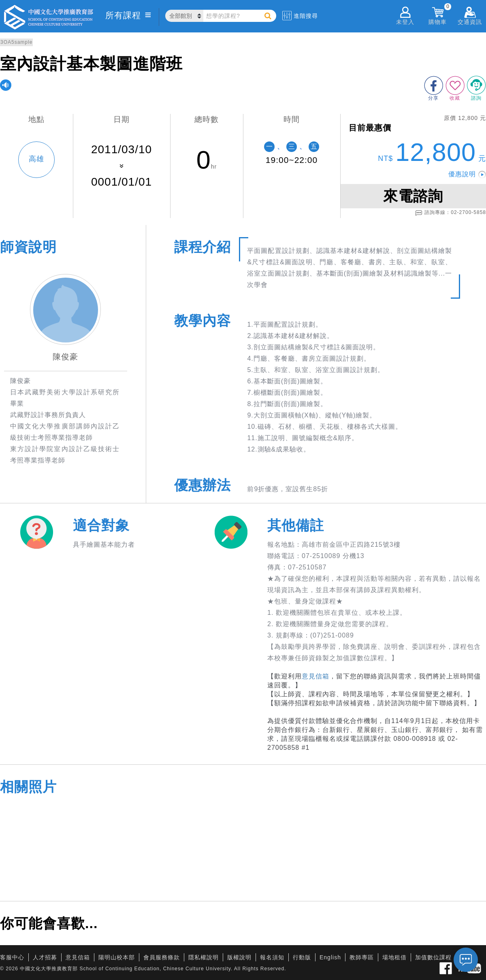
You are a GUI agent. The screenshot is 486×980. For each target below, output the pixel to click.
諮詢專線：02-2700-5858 (451, 213)
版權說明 (239, 957)
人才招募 (45, 957)
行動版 (302, 957)
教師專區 (362, 957)
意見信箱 (315, 676)
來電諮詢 (413, 196)
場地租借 (394, 957)
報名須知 (272, 957)
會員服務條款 (162, 957)
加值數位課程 (433, 957)
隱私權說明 (204, 957)
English (330, 957)
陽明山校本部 (117, 957)
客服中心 (12, 957)
